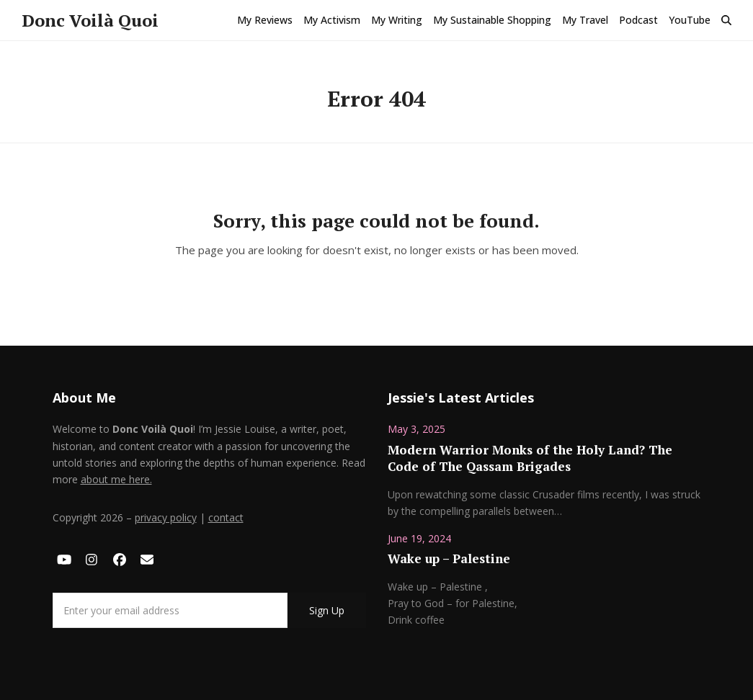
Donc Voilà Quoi (90, 20)
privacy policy (166, 517)
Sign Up (327, 610)
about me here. (116, 479)
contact (226, 517)
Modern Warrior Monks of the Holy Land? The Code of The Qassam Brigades (530, 458)
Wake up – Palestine (449, 558)
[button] (726, 20)
